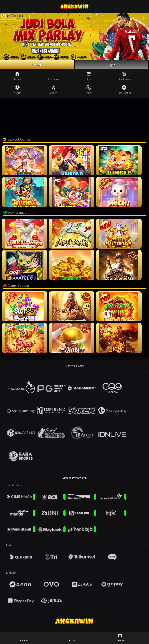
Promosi (24, 638)
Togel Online (124, 90)
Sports (17, 90)
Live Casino (124, 76)
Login (111, 65)
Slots (89, 76)
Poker (89, 90)
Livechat (120, 638)
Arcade (53, 90)
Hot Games (53, 76)
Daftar (37, 65)
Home (18, 76)
